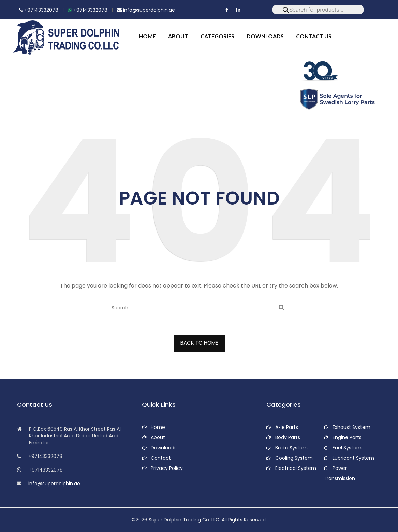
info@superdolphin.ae (146, 10)
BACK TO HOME (199, 343)
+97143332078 (39, 10)
